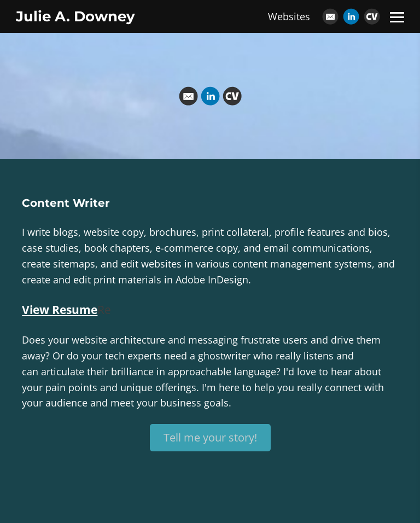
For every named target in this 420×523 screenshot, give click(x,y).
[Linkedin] (351, 16)
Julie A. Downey (75, 16)
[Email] (330, 16)
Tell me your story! (210, 437)
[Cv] (372, 16)
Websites (289, 16)
